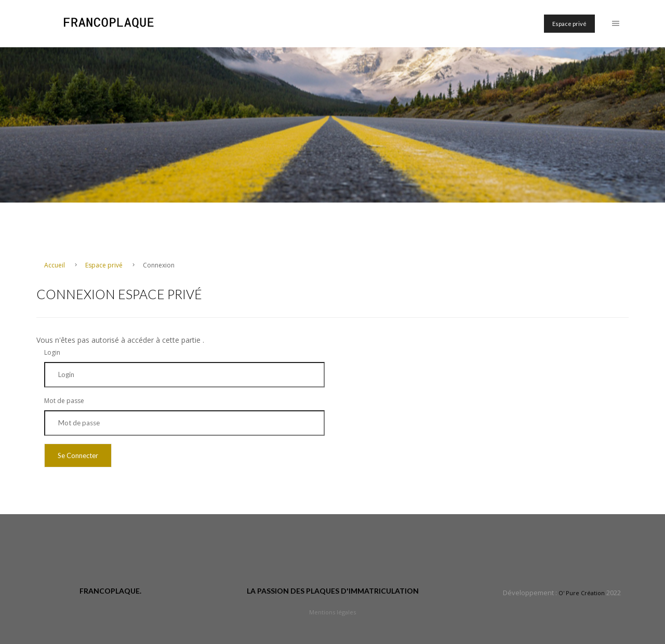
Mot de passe (64, 401)
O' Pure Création (582, 593)
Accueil (55, 265)
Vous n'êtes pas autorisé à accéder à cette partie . (120, 340)
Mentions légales (332, 612)
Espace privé (569, 24)
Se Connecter (78, 455)
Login (52, 352)
